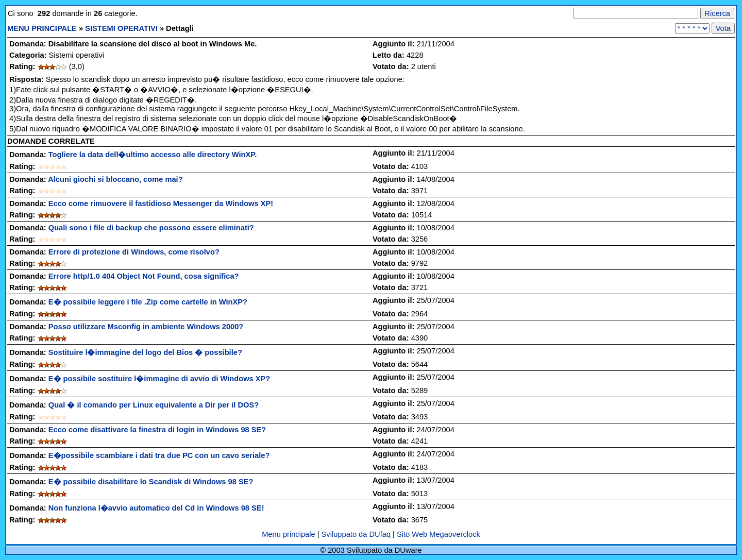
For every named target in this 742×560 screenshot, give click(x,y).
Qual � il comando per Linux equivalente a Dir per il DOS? (154, 405)
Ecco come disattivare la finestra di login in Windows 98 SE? (157, 430)
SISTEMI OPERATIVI (121, 28)
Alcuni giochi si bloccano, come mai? (115, 179)
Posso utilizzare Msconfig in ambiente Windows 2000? (146, 327)
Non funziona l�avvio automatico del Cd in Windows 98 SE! (156, 508)
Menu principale (290, 534)
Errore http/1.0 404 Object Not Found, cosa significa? (144, 276)
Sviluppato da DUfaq (356, 534)
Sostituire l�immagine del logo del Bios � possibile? (145, 352)
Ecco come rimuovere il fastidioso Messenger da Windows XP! (161, 203)
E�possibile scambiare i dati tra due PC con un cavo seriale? (159, 455)
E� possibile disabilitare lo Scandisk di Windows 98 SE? (151, 482)
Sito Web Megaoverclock (439, 534)
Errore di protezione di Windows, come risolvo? (134, 252)
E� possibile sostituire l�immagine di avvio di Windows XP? (159, 379)
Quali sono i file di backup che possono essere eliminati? (151, 228)
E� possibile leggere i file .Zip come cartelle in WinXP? (148, 302)
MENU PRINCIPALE (42, 28)
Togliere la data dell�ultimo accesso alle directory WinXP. (153, 155)
